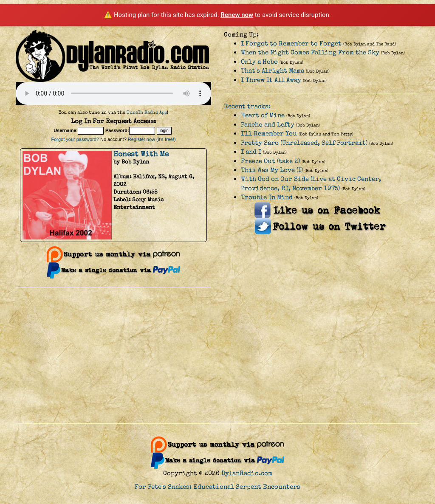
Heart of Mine (263, 115)
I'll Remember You (269, 134)
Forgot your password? (75, 139)
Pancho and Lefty (268, 125)
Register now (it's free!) (152, 139)
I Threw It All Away (271, 80)
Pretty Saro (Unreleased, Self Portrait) (304, 143)
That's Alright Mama (273, 71)
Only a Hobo (259, 62)
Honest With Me (141, 154)
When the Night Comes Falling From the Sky (310, 52)
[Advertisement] (217, 355)
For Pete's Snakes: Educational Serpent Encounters (217, 487)
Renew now (237, 15)
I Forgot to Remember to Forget (291, 44)
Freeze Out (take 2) (270, 161)
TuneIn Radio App (147, 112)
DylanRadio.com (247, 473)
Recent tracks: (247, 106)
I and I (251, 152)
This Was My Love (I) (272, 170)
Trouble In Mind (267, 197)
